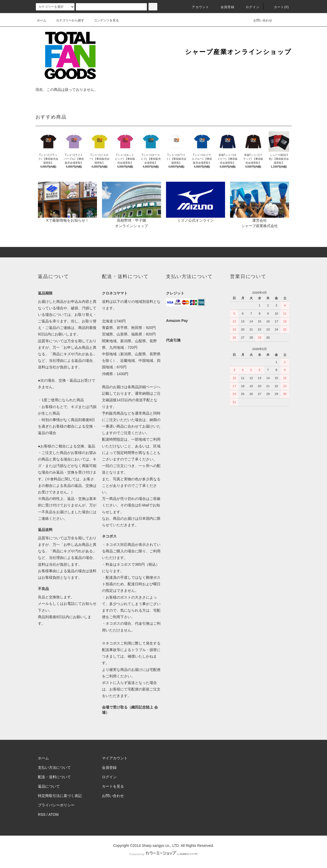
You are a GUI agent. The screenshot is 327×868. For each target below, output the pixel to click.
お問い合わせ (260, 20)
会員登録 (224, 7)
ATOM (53, 814)
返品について (49, 786)
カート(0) (278, 7)
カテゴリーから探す (67, 20)
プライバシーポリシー (56, 805)
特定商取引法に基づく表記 (60, 796)
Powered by (163, 854)
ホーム (42, 20)
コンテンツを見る (103, 20)
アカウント (197, 7)
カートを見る (113, 786)
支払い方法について (54, 767)
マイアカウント (115, 758)
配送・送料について (54, 777)
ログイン (249, 7)
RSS (42, 814)
